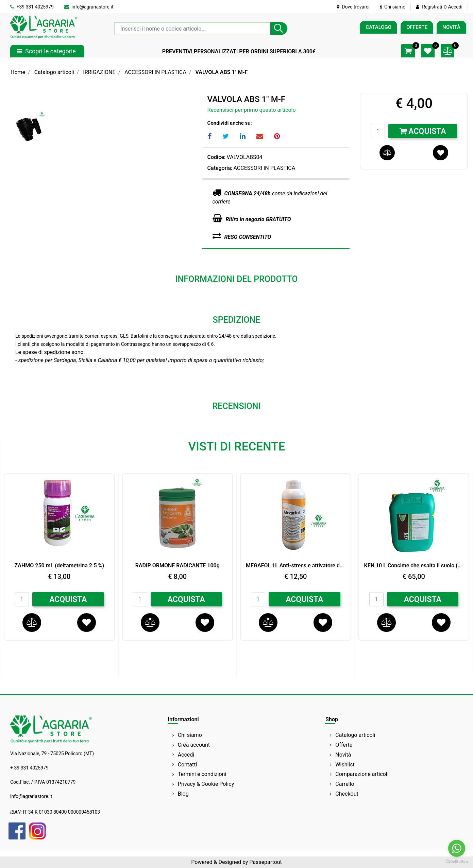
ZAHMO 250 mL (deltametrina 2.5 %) (59, 565)
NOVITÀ (451, 27)
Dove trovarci (353, 7)
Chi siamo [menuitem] (190, 735)
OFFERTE (417, 27)
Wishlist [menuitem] (345, 765)
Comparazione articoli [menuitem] (362, 774)
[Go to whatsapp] (457, 848)
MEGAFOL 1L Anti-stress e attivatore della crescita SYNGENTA (296, 565)
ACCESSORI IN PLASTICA (155, 72)
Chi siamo (393, 7)
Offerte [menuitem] (344, 745)
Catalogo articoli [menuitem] (355, 735)
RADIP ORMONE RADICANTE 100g (178, 565)
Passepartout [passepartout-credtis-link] (265, 862)
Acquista (423, 131)
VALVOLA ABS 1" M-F (221, 72)
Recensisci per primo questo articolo (252, 110)
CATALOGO (378, 27)
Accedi (455, 7)
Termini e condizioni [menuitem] (202, 774)
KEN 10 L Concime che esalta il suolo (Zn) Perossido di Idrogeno (414, 565)
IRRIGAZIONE (99, 72)
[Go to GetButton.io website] (457, 861)
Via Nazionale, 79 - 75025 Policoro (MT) (52, 754)
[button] (279, 29)
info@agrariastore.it (89, 7)
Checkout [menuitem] (347, 794)
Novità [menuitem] (343, 755)
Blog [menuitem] (183, 794)
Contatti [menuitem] (188, 765)
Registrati (432, 7)
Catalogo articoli (54, 72)
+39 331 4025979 (32, 7)
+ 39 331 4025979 (29, 768)
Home (18, 72)
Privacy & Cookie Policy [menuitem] (206, 784)
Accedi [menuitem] (186, 755)
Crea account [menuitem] (194, 745)
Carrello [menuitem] (345, 784)
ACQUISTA (68, 599)
